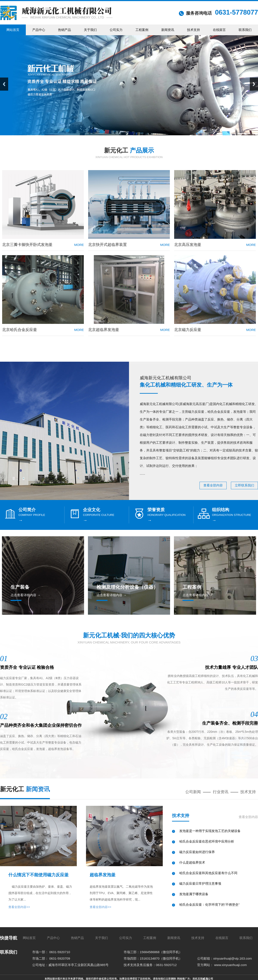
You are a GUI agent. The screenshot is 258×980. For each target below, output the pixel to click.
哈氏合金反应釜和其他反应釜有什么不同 (208, 873)
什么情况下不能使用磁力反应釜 (38, 875)
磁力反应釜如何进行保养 (197, 852)
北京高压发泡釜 (188, 245)
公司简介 (27, 510)
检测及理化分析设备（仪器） (127, 587)
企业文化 (92, 510)
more (79, 245)
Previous (4, 84)
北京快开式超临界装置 (107, 245)
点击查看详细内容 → (25, 595)
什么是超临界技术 (192, 862)
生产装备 (20, 587)
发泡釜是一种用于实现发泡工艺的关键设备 (210, 831)
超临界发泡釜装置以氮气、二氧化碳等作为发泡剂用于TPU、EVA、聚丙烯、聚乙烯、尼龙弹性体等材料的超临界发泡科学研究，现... (121, 893)
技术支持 (248, 792)
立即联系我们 (244, 485)
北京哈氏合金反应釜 (20, 330)
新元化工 (129, 150)
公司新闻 (193, 792)
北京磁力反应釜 (188, 330)
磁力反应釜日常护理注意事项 (200, 883)
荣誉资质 (156, 510)
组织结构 (221, 510)
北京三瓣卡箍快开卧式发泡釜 (27, 245)
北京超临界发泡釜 (104, 330)
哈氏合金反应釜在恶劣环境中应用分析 (207, 841)
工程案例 (192, 587)
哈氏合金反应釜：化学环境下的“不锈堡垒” (209, 905)
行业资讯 (221, 792)
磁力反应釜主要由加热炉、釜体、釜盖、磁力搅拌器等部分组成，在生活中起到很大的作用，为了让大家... (40, 893)
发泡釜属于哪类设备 (194, 894)
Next (254, 84)
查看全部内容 (213, 485)
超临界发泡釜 (103, 875)
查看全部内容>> (19, 907)
